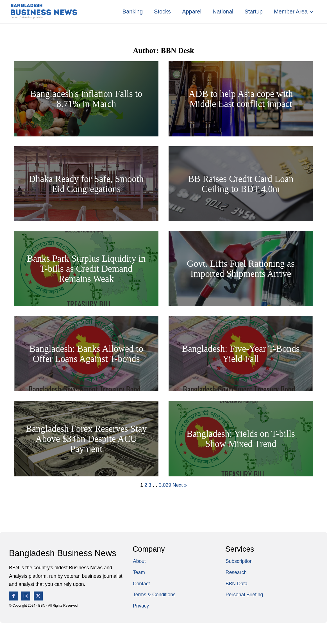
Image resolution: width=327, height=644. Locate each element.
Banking (133, 12)
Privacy (141, 606)
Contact (141, 584)
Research (236, 572)
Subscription (239, 561)
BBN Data (237, 584)
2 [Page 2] (146, 485)
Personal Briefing (244, 595)
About (139, 561)
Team (139, 572)
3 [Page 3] (150, 485)
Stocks (162, 12)
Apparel (192, 12)
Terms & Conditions (154, 595)
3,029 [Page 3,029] (165, 485)
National (223, 12)
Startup (253, 12)
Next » (180, 485)
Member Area (291, 12)
